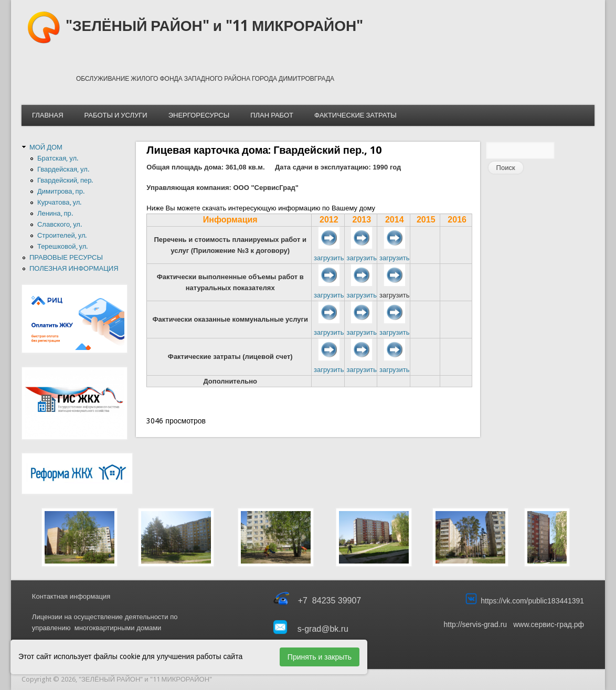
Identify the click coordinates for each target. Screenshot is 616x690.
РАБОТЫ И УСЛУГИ (116, 115)
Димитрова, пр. (61, 191)
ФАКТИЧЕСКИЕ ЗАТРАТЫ (355, 115)
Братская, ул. (58, 158)
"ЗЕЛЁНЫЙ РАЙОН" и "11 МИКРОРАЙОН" (214, 26)
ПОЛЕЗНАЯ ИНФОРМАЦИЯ (74, 268)
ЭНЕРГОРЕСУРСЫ (199, 115)
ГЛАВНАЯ (48, 115)
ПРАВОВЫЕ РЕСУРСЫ (66, 257)
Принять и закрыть (320, 657)
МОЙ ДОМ (46, 147)
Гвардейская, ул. (63, 169)
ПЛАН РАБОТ (272, 115)
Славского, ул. (60, 224)
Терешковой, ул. (62, 246)
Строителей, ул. (62, 235)
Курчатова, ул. (59, 202)
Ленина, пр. (55, 213)
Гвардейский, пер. (65, 180)
